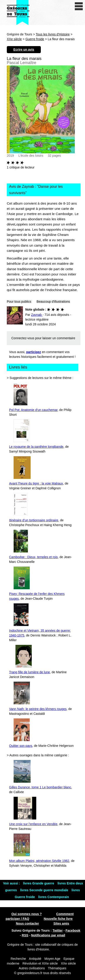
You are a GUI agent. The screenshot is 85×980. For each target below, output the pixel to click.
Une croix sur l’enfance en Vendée (33, 824)
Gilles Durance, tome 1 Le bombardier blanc (40, 787)
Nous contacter (27, 923)
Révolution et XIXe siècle (40, 963)
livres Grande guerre (39, 883)
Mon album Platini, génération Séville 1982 (39, 861)
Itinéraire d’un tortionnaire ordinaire (34, 520)
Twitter (58, 931)
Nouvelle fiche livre (58, 919)
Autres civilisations (32, 968)
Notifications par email (48, 935)
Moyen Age (52, 959)
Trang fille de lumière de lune (29, 672)
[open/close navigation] (79, 6)
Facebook (73, 931)
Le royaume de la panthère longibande (36, 447)
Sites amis (61, 923)
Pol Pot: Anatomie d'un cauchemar (33, 410)
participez (34, 352)
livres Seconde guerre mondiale (45, 890)
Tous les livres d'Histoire (53, 34)
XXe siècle (14, 39)
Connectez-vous (23, 338)
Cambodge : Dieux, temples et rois (33, 557)
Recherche (18, 959)
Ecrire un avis (24, 49)
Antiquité (35, 959)
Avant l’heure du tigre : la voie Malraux (36, 483)
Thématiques (57, 968)
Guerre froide (35, 39)
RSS (25, 935)
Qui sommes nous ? (27, 914)
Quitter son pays (21, 746)
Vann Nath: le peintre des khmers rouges (38, 709)
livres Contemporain (54, 897)
